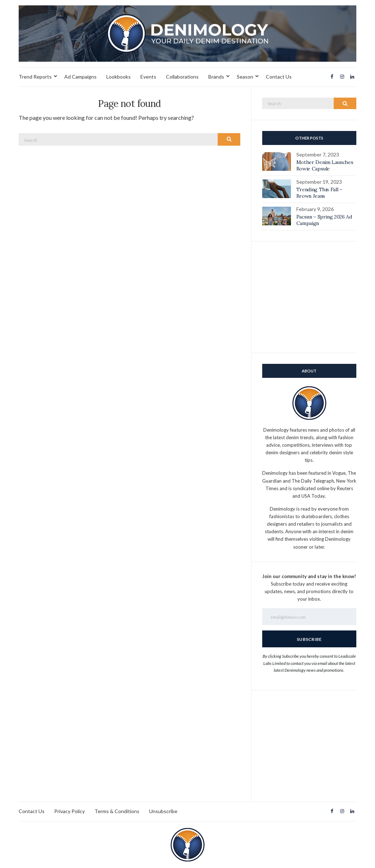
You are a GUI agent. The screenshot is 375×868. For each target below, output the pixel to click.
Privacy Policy (70, 811)
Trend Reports (35, 77)
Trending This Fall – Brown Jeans (319, 193)
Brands (216, 77)
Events (148, 77)
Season (245, 77)
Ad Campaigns (80, 77)
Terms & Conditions (117, 811)
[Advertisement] (309, 297)
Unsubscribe (163, 811)
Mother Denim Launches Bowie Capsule (325, 165)
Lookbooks (119, 77)
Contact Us (279, 77)
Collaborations (182, 77)
